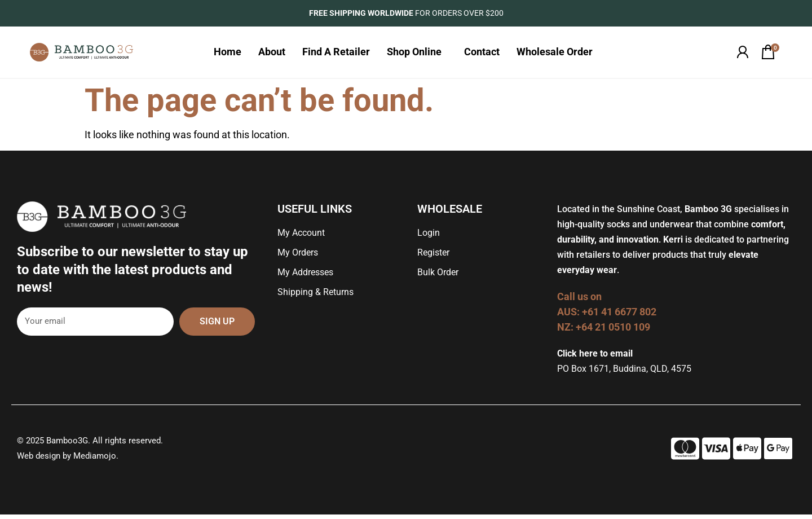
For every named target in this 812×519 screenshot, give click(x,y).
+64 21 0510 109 (613, 331)
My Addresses (305, 277)
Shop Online (417, 54)
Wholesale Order (557, 54)
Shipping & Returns (315, 296)
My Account (301, 237)
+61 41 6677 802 (620, 316)
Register (433, 257)
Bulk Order (438, 277)
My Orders (298, 257)
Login (429, 237)
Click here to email (595, 358)
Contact (482, 54)
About (272, 54)
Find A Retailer (336, 54)
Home (228, 54)
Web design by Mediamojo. (68, 460)
